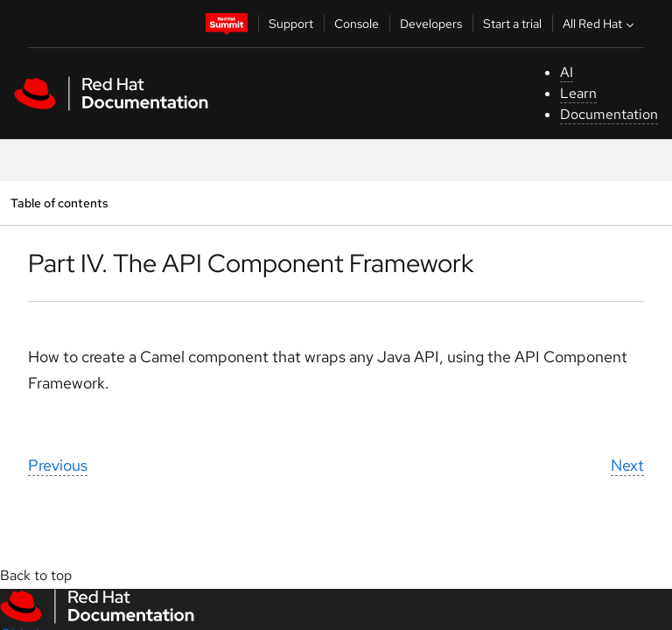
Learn (578, 93)
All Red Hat (600, 24)
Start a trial (512, 24)
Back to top (36, 575)
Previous (58, 465)
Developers (431, 24)
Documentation (609, 114)
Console (357, 24)
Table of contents (59, 203)
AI (567, 72)
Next (627, 465)
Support (291, 24)
